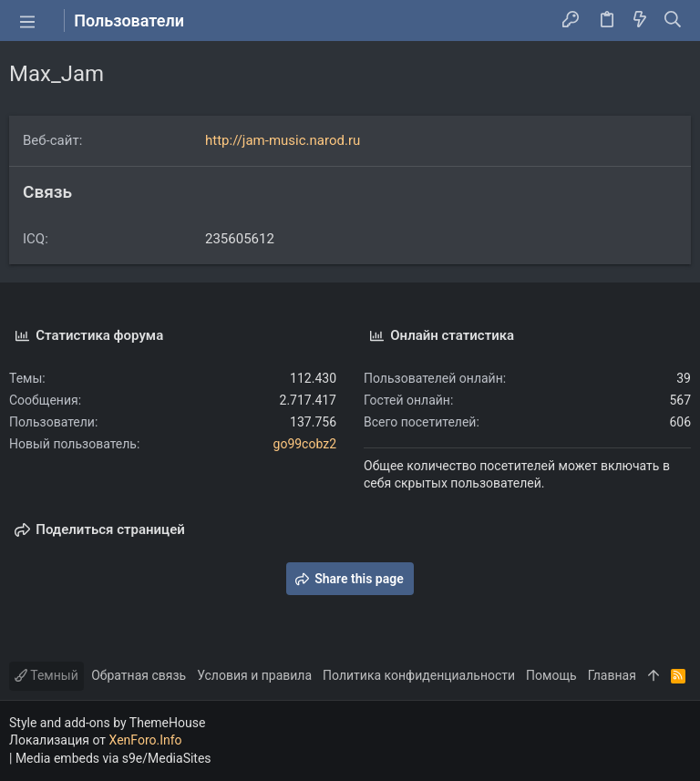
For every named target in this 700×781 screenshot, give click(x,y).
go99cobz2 (305, 444)
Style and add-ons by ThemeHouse (107, 723)
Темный (46, 675)
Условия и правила (254, 675)
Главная (612, 675)
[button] (27, 21)
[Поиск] (673, 21)
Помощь (551, 675)
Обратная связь (139, 675)
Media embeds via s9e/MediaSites (113, 758)
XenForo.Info (146, 740)
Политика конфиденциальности (419, 675)
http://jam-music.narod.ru (283, 140)
